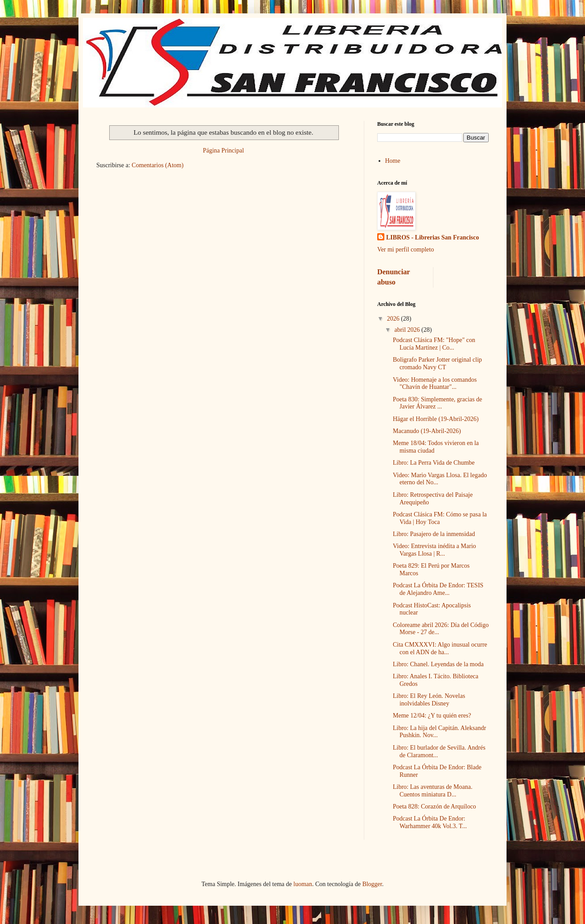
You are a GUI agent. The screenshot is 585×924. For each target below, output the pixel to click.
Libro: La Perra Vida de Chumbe (434, 463)
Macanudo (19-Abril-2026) (427, 431)
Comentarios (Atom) (157, 165)
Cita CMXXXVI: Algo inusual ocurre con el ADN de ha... (440, 648)
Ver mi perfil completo (406, 250)
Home (393, 161)
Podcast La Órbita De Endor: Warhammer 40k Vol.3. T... (430, 822)
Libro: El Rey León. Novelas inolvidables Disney (429, 700)
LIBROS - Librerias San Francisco (433, 237)
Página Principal (223, 151)
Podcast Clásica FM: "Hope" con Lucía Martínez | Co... (434, 344)
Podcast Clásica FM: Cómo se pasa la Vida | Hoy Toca (440, 518)
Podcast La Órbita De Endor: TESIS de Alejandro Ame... (438, 589)
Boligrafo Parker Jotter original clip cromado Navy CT (437, 363)
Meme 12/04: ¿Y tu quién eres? (432, 716)
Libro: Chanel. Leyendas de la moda (438, 664)
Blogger (372, 884)
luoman (303, 884)
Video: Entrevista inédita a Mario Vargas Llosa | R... (435, 550)
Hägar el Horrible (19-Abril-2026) (436, 419)
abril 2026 (408, 330)
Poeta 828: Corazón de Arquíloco (435, 806)
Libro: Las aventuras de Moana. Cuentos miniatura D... (433, 791)
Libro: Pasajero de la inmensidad (434, 534)
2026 (394, 319)
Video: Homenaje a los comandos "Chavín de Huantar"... (435, 384)
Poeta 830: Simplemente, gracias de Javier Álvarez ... (437, 403)
